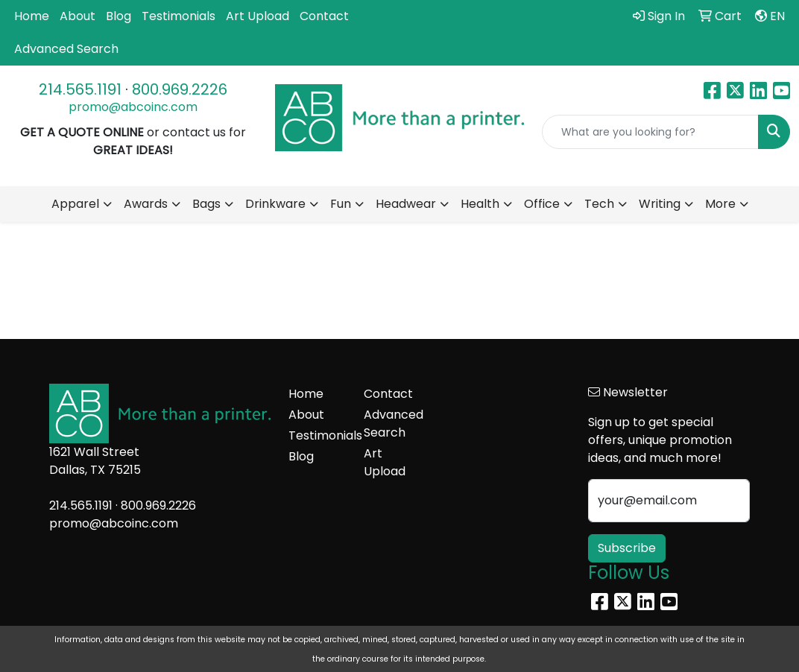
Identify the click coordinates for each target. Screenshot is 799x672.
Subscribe (627, 548)
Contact (324, 16)
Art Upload (258, 16)
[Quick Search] (650, 132)
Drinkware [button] (275, 204)
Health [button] (480, 204)
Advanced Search (66, 49)
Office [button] (542, 204)
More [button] (720, 204)
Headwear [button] (406, 204)
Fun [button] (341, 204)
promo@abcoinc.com (133, 107)
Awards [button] (146, 204)
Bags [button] (206, 204)
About (78, 16)
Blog (119, 16)
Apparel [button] (75, 204)
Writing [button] (660, 204)
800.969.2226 (180, 89)
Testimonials (179, 16)
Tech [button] (599, 204)
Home (32, 16)
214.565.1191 (80, 89)
